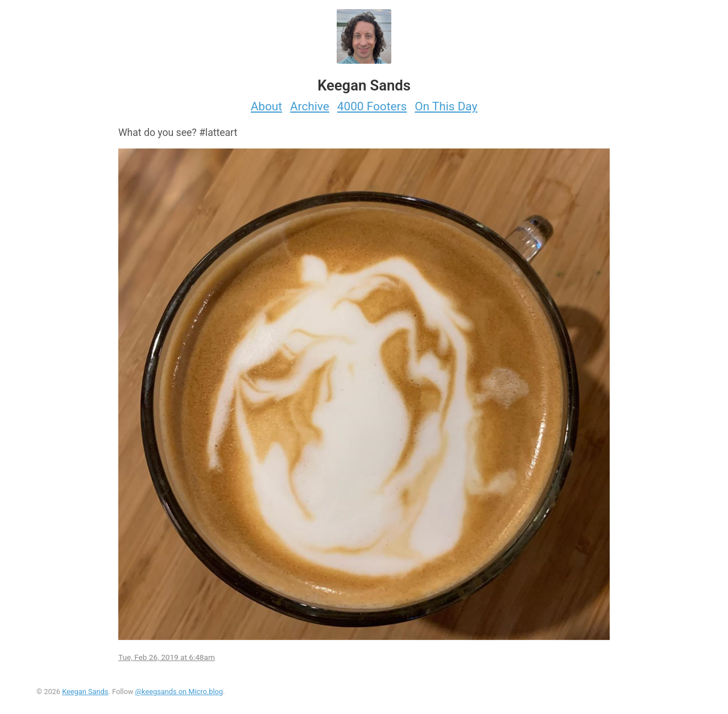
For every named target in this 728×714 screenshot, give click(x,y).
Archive (310, 106)
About (266, 106)
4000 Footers (372, 106)
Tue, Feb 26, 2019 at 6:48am (167, 657)
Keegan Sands (85, 692)
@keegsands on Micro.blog (179, 692)
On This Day (446, 106)
